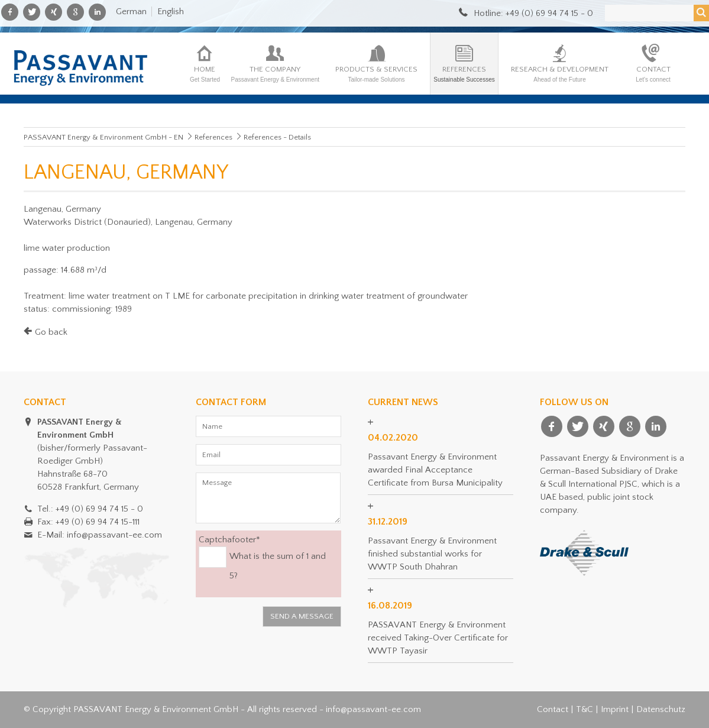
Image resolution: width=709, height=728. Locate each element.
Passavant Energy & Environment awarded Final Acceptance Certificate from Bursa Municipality (435, 470)
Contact (653, 74)
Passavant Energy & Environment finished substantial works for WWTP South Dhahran (432, 554)
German (131, 12)
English (171, 12)
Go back (51, 332)
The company (275, 74)
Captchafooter (229, 539)
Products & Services (376, 74)
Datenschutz (661, 709)
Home (205, 74)
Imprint (615, 709)
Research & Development (560, 74)
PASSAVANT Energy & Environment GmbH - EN (103, 137)
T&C (585, 709)
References (464, 74)
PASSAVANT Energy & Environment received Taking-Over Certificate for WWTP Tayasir (438, 638)
